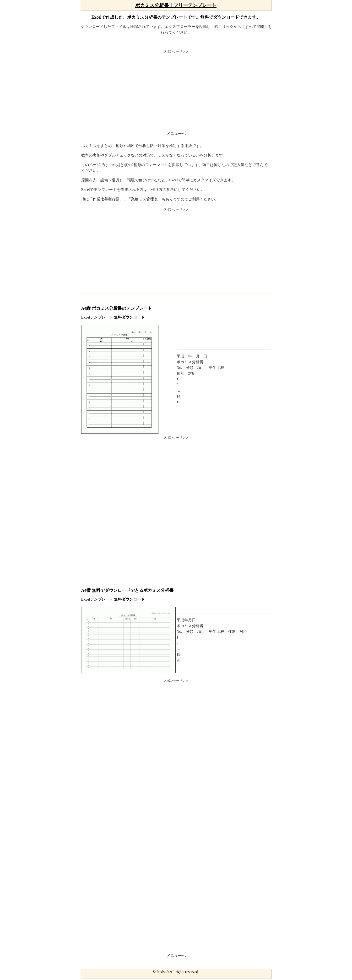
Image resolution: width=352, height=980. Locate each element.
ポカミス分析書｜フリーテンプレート (176, 5)
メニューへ (176, 134)
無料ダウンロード (129, 317)
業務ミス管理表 (144, 199)
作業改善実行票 (106, 199)
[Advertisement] (176, 92)
